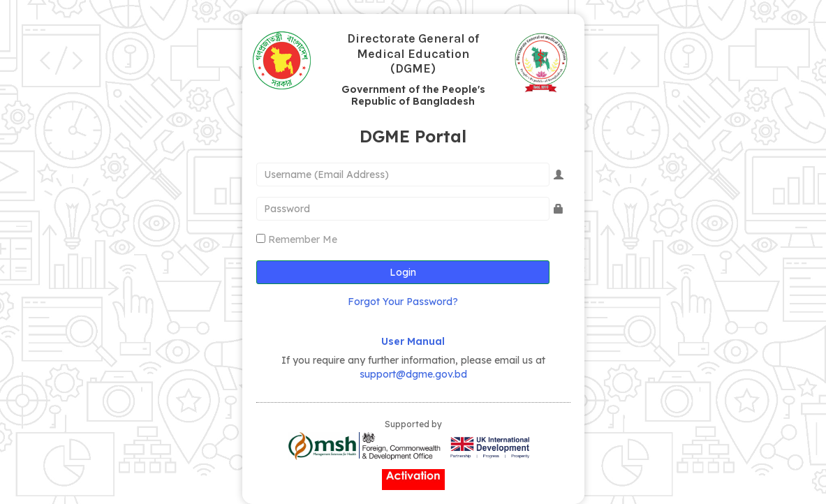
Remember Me (303, 239)
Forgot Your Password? (403, 302)
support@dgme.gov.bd (413, 374)
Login (403, 272)
